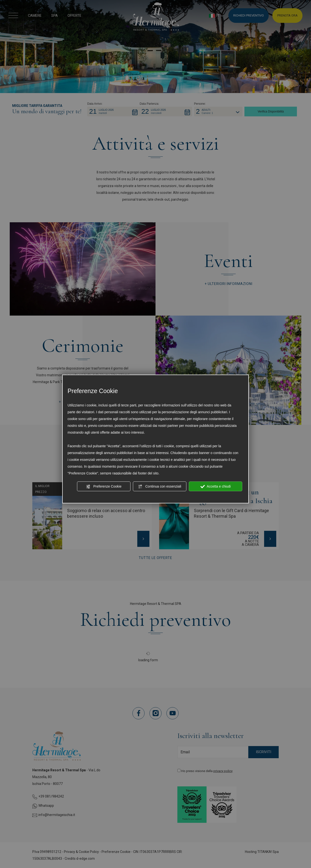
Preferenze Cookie (104, 487)
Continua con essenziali (160, 487)
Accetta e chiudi (216, 487)
